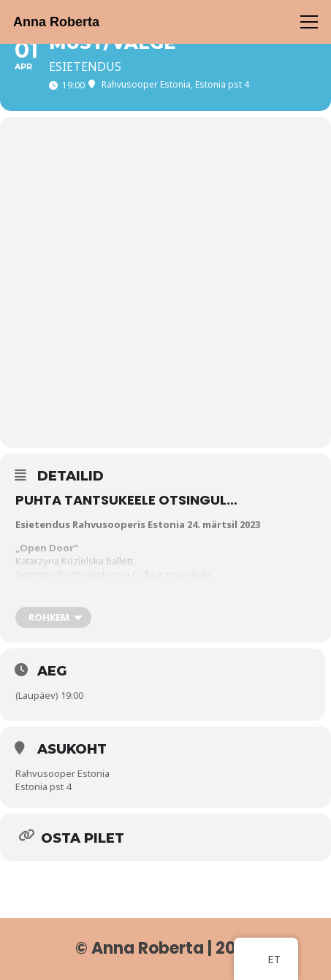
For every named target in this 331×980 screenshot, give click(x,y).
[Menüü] (309, 22)
